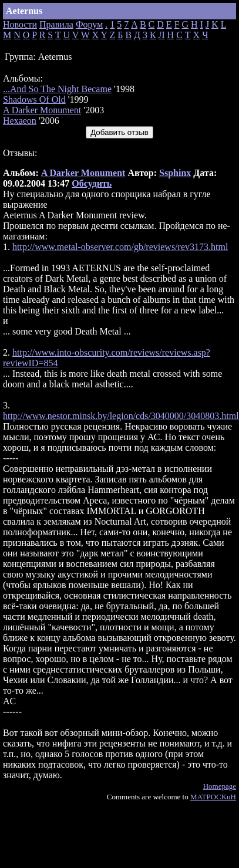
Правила (56, 24)
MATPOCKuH (213, 797)
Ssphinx (175, 173)
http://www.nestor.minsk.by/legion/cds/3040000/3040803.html (121, 416)
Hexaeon (20, 121)
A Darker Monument (42, 110)
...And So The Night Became (57, 89)
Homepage (220, 786)
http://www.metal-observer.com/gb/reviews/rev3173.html (120, 247)
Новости (20, 24)
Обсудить (92, 183)
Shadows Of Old (34, 99)
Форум (89, 24)
